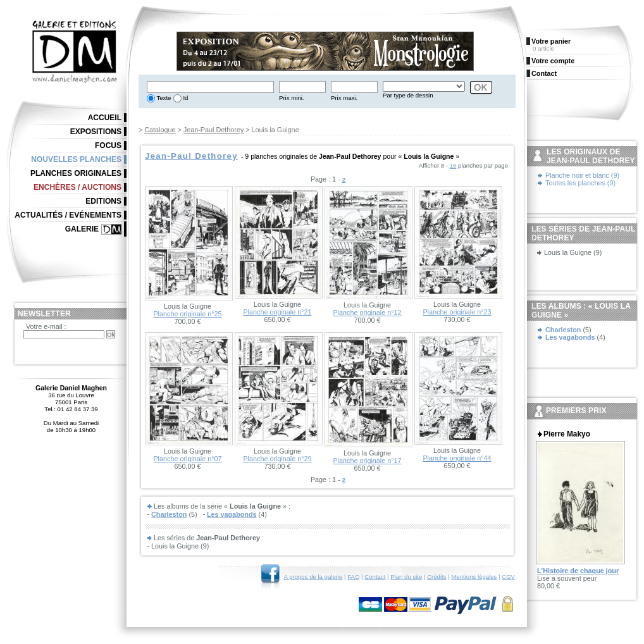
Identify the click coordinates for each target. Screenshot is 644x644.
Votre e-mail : (46, 326)
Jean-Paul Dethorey (214, 130)
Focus (108, 146)
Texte (163, 98)
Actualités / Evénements (68, 215)
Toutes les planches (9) (580, 183)
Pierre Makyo (567, 434)
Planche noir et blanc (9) (582, 175)
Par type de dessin (408, 95)
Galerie (82, 229)
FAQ (353, 577)
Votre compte (553, 61)
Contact (375, 577)
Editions (103, 201)
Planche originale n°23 (457, 312)
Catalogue (160, 130)
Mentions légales (474, 577)
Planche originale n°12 (367, 313)
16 (453, 165)
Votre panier (551, 41)
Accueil (105, 118)
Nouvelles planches (76, 159)
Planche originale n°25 (187, 314)
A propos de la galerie (313, 577)
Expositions (96, 132)
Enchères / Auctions (77, 187)
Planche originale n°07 (187, 459)
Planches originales (76, 173)
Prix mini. (291, 98)
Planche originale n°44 (457, 458)
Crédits (437, 577)
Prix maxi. (344, 98)
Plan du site (406, 577)
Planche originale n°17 (367, 461)
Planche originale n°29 (277, 459)
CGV (508, 577)
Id (185, 98)
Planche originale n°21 (277, 312)
